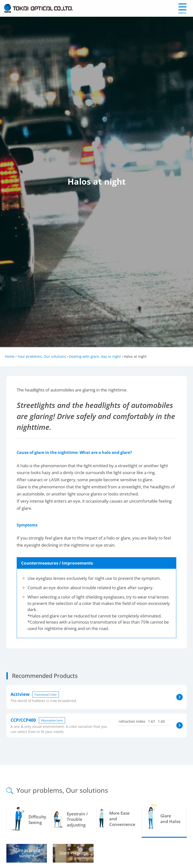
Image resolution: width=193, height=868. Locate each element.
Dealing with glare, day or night (95, 356)
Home (10, 356)
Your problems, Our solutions (42, 356)
